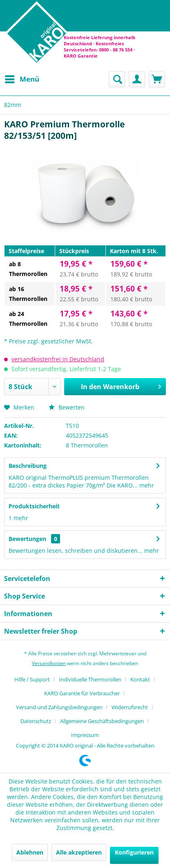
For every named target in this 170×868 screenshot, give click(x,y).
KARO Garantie (81, 56)
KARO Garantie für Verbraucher (82, 693)
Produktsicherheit (34, 506)
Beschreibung (28, 466)
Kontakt (140, 679)
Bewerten (67, 407)
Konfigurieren (134, 852)
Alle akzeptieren (79, 852)
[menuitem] (22, 79)
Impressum (85, 735)
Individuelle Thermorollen (90, 679)
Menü (22, 78)
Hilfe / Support (32, 679)
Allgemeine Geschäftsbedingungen (102, 721)
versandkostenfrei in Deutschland (58, 359)
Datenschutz (36, 721)
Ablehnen (30, 852)
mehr (146, 485)
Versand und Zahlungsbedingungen (59, 707)
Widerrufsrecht (130, 707)
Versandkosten (49, 663)
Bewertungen (27, 539)
